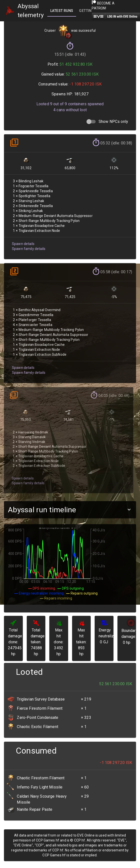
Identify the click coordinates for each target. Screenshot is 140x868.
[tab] (62, 11)
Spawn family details (28, 246)
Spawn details (23, 241)
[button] (70, 510)
